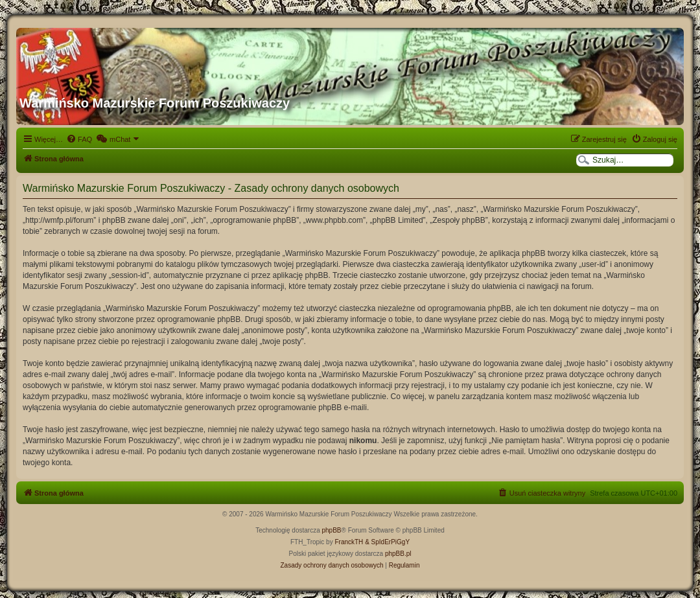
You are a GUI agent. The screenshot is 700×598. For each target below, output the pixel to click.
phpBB (332, 530)
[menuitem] (79, 139)
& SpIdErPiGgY (387, 542)
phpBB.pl (398, 554)
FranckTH (349, 542)
